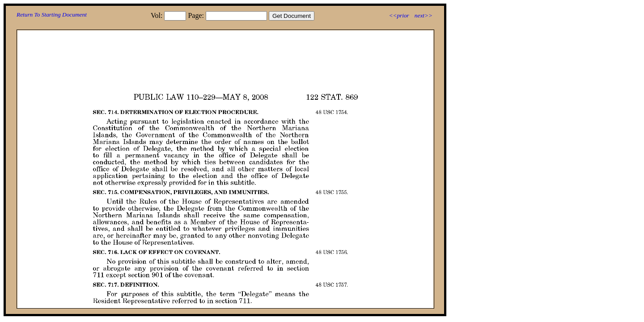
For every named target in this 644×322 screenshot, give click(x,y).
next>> (424, 15)
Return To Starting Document (52, 15)
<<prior (399, 15)
